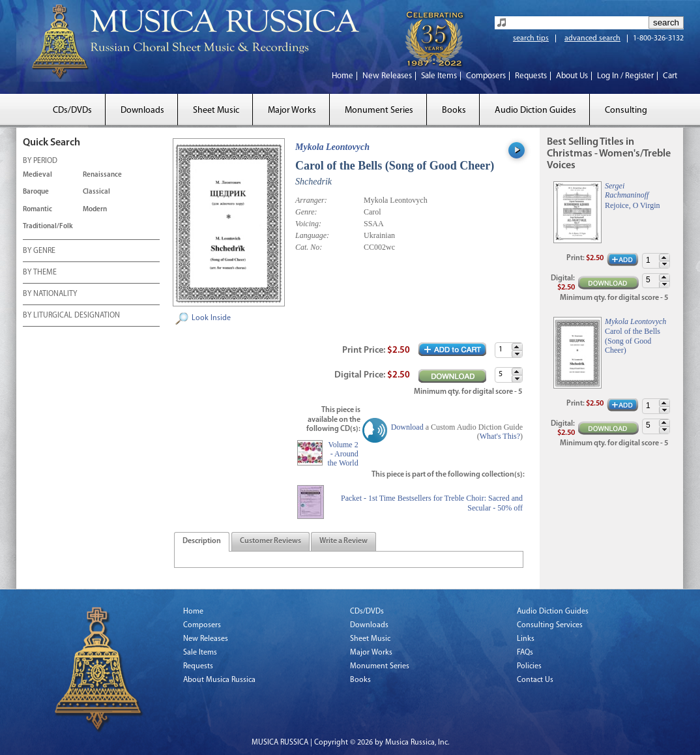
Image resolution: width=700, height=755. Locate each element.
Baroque (36, 192)
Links (526, 639)
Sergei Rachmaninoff (627, 190)
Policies (529, 666)
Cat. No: (309, 247)
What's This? (500, 436)
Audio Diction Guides (535, 111)
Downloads (142, 111)
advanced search (592, 38)
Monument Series (379, 111)
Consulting (626, 111)
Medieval (37, 175)
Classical (96, 192)
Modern (95, 210)
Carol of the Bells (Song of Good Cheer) (633, 341)
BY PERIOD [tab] (40, 162)
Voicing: (308, 224)
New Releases (387, 76)
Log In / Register (625, 76)
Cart (670, 76)
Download (407, 427)
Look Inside (211, 318)
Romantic (37, 210)
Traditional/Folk (48, 227)
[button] (517, 347)
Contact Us (535, 680)
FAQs (525, 653)
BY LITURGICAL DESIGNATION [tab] (71, 316)
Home (343, 76)
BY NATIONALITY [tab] (50, 295)
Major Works (292, 111)
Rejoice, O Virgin (633, 205)
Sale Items (439, 76)
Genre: (306, 212)
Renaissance (102, 175)
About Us (572, 76)
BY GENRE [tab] (39, 252)
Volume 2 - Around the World (343, 454)
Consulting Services (550, 625)
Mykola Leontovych (332, 147)
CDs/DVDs (72, 111)
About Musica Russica (219, 680)
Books (454, 111)
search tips (531, 38)
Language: (312, 235)
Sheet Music (216, 111)
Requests (531, 76)
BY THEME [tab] (40, 273)
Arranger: (311, 200)
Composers (486, 76)
